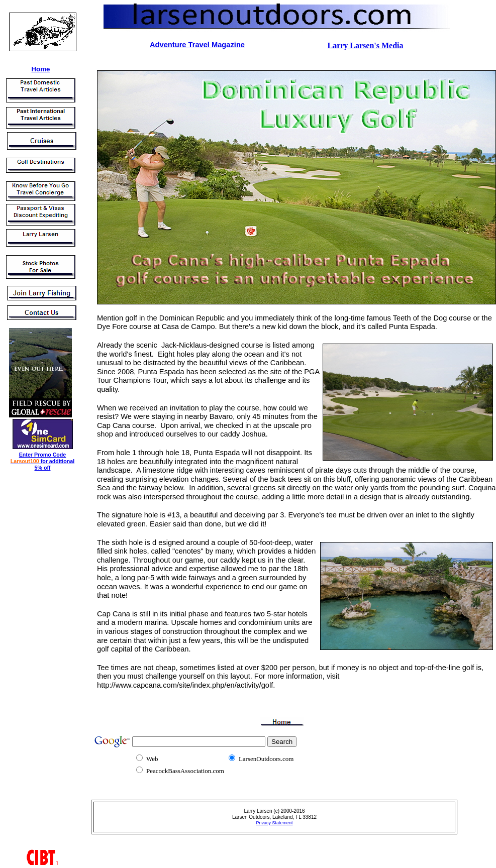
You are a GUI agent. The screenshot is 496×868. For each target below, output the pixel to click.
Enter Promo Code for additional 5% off (42, 461)
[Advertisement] (34, 624)
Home (40, 69)
